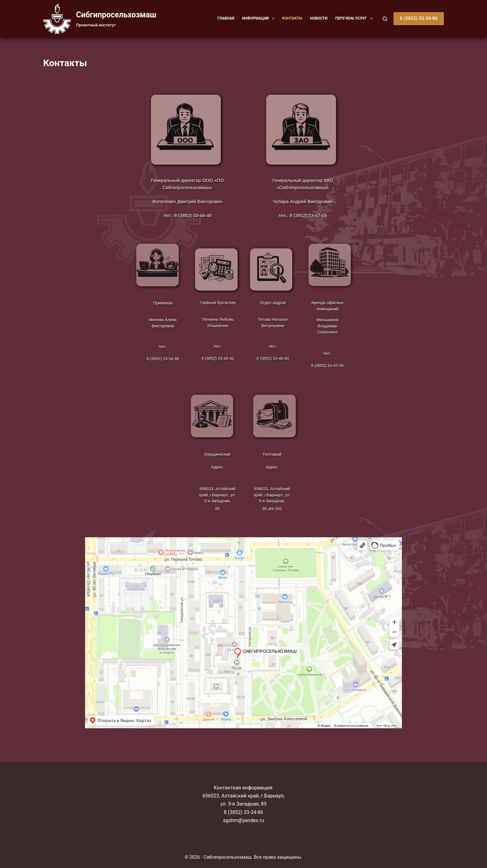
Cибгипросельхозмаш (116, 15)
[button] (273, 19)
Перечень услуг (355, 19)
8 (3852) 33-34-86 (419, 18)
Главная (226, 18)
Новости (319, 18)
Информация (259, 19)
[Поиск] (385, 19)
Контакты (292, 18)
